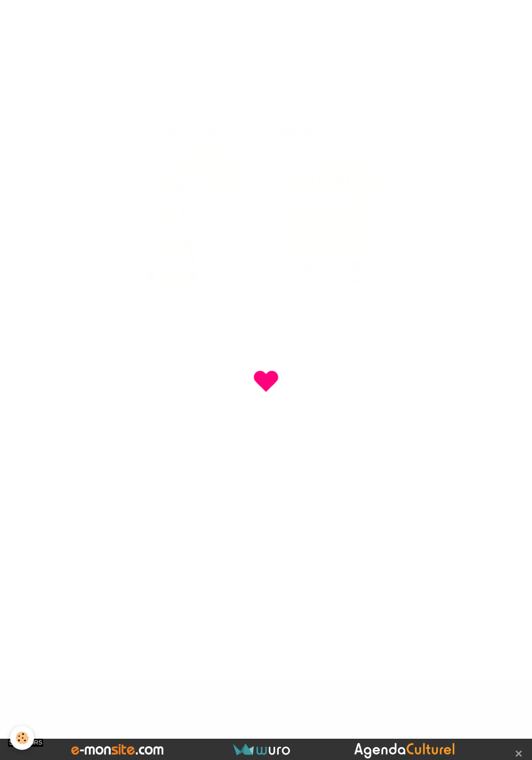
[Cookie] (23, 738)
